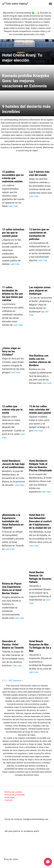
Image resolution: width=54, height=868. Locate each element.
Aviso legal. (10, 797)
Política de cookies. (14, 792)
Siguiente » (18, 680)
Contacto (9, 800)
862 (11, 680)
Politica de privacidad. (15, 795)
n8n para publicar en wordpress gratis (22, 831)
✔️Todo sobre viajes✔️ (15, 4)
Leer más (13, 206)
